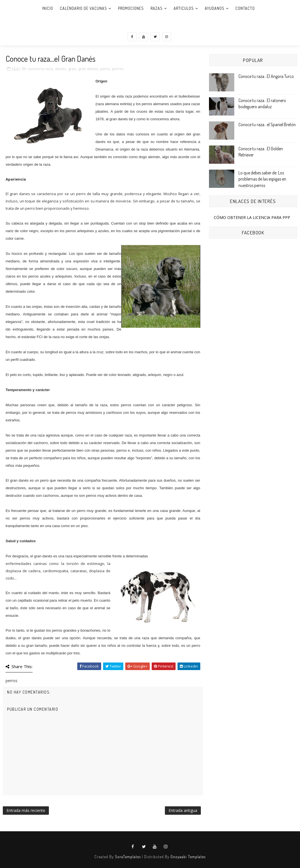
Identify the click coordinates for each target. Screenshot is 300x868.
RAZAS (157, 8)
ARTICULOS (184, 8)
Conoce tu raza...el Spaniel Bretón (267, 124)
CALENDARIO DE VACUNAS (83, 8)
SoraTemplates (128, 857)
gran (72, 69)
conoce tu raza (40, 69)
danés (61, 69)
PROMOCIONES (131, 8)
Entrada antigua (183, 810)
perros (118, 69)
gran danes (88, 69)
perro (105, 69)
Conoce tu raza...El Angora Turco (266, 76)
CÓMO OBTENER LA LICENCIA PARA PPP (252, 217)
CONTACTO (245, 8)
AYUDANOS (215, 8)
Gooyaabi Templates (188, 857)
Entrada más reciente (26, 810)
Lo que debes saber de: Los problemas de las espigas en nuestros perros (262, 179)
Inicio (48, 8)
